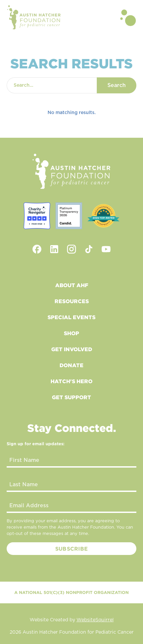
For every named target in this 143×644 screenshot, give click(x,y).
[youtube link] (106, 249)
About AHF (72, 285)
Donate (71, 365)
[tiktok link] (89, 249)
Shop (71, 333)
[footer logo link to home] (71, 171)
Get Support (71, 397)
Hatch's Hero (71, 381)
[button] (128, 17)
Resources (72, 301)
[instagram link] (71, 249)
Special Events (71, 317)
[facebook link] (37, 249)
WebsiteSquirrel (95, 620)
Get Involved (72, 349)
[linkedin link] (54, 249)
